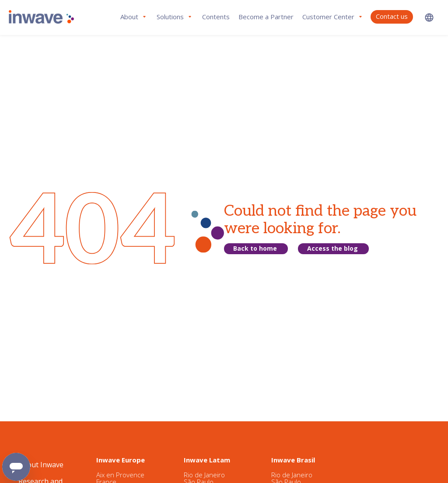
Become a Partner (266, 17)
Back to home (255, 248)
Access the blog (332, 248)
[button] (429, 17)
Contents (216, 17)
